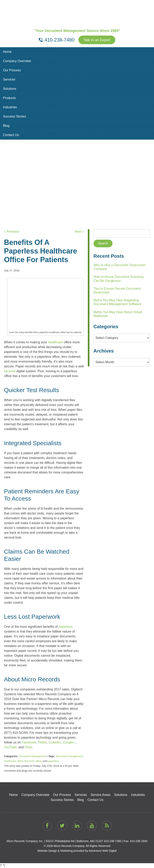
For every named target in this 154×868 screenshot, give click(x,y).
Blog (6, 126)
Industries (10, 107)
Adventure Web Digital (103, 851)
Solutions (10, 89)
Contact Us (11, 135)
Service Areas (101, 795)
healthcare (10, 761)
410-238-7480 (113, 841)
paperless (54, 761)
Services (9, 79)
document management (69, 756)
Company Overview (17, 61)
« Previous (12, 232)
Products (9, 98)
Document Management (33, 756)
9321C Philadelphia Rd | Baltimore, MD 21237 (74, 841)
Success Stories (15, 116)
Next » (79, 232)
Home (7, 52)
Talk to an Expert (97, 40)
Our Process (12, 70)
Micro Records (26, 761)
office (38, 761)
